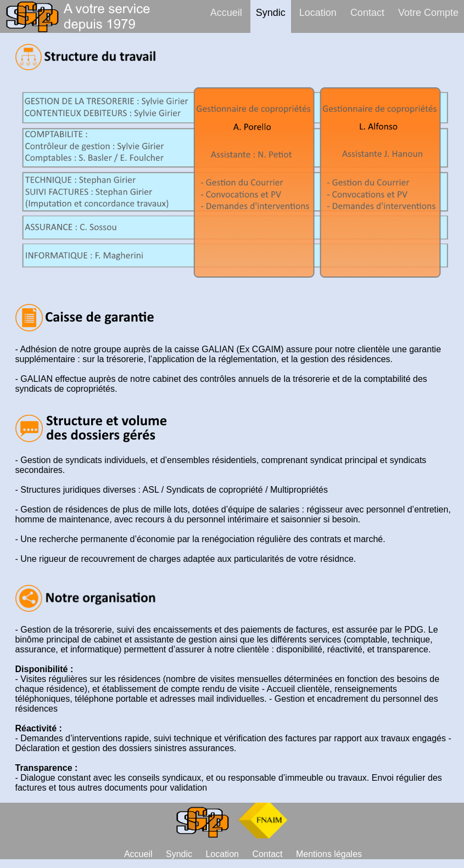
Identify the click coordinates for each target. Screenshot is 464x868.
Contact (367, 13)
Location (318, 13)
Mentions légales (329, 854)
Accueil (226, 13)
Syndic (271, 13)
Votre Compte (428, 13)
